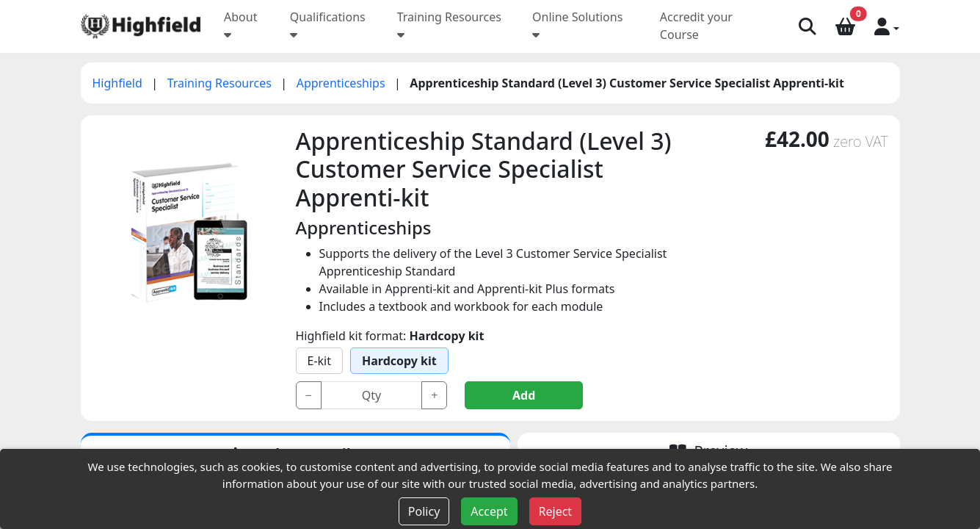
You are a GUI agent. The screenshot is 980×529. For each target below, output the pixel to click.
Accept (489, 511)
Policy (424, 511)
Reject (556, 511)
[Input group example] (372, 395)
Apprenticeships (342, 83)
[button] (886, 26)
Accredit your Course (696, 26)
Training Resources (221, 83)
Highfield (119, 83)
